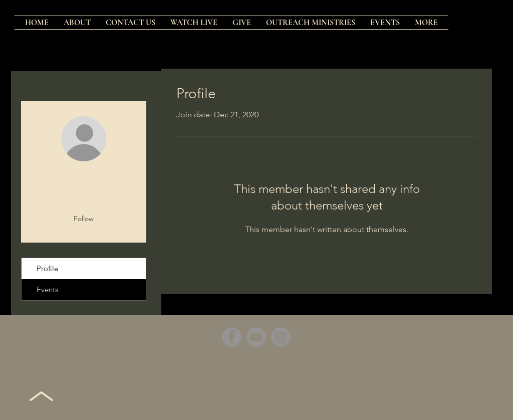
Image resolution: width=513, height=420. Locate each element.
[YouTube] (256, 337)
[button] (311, 23)
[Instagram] (281, 337)
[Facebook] (232, 337)
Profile (47, 268)
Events (47, 289)
